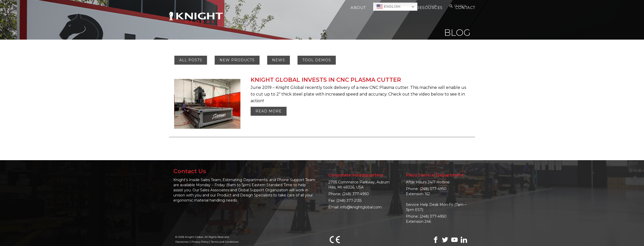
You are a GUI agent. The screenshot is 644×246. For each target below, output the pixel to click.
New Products (237, 60)
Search (457, 6)
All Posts (191, 60)
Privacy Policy (200, 242)
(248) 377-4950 (356, 194)
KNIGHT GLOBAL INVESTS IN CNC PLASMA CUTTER (326, 80)
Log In (431, 6)
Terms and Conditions (225, 242)
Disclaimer (182, 242)
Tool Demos (317, 60)
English (389, 7)
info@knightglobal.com (361, 207)
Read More (269, 111)
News (279, 60)
